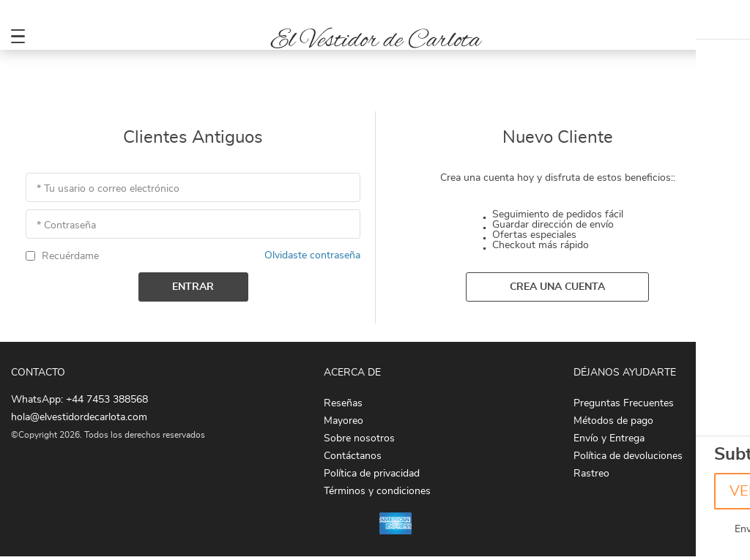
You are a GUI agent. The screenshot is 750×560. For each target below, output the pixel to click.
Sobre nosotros (359, 438)
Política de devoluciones (628, 456)
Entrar (193, 287)
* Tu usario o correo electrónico (108, 189)
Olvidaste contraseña (312, 255)
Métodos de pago (613, 421)
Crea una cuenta (557, 287)
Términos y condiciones (377, 491)
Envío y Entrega (609, 438)
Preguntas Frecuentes (624, 403)
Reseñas (343, 403)
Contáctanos (353, 456)
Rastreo (591, 474)
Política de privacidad (372, 474)
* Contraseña (66, 225)
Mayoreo (344, 421)
